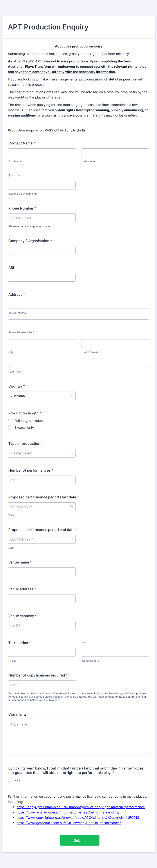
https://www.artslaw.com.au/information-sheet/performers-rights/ (68, 812)
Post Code (15, 372)
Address (17, 294)
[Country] (42, 396)
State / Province (92, 352)
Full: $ (12, 661)
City (11, 352)
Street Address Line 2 (21, 332)
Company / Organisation (30, 241)
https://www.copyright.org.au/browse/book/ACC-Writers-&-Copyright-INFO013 (78, 818)
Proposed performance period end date (43, 530)
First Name (15, 161)
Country (17, 386)
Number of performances (31, 470)
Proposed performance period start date (44, 497)
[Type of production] (42, 453)
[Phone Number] (42, 218)
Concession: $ (91, 661)
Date (11, 515)
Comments (18, 714)
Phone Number (22, 208)
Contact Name (22, 143)
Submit (80, 840)
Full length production (32, 421)
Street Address (17, 313)
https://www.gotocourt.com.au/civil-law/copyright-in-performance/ (69, 823)
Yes (17, 780)
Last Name (88, 161)
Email (14, 176)
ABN (12, 268)
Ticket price (19, 643)
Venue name (20, 562)
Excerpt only (24, 428)
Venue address (22, 589)
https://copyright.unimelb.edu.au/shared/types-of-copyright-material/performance (81, 807)
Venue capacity (23, 616)
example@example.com (23, 194)
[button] (71, 507)
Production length (25, 413)
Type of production (26, 443)
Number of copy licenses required (38, 675)
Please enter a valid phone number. (30, 226)
